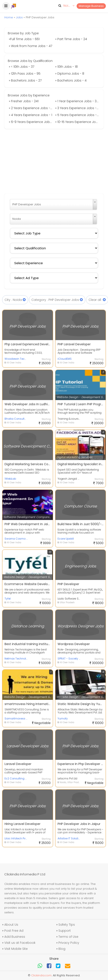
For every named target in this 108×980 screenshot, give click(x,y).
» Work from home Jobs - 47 (31, 46)
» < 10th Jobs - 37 (22, 67)
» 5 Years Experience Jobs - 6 (77, 115)
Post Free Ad (14, 931)
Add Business (15, 937)
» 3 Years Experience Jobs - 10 (78, 108)
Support (65, 931)
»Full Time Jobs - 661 (24, 39)
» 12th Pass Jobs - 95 (25, 74)
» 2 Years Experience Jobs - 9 (31, 108)
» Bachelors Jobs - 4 (71, 80)
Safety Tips (67, 925)
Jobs (19, 17)
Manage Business (91, 6)
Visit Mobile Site (16, 949)
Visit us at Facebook (20, 943)
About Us (11, 925)
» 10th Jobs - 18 (66, 67)
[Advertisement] (54, 161)
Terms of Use (68, 937)
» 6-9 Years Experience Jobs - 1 (31, 122)
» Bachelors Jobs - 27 (25, 80)
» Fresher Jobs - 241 (24, 101)
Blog (62, 949)
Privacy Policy (69, 943)
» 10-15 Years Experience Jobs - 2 (78, 122)
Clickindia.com (41, 975)
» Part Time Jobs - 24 (71, 39)
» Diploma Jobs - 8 (70, 74)
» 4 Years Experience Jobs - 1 (31, 115)
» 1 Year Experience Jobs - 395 (78, 101)
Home (9, 17)
